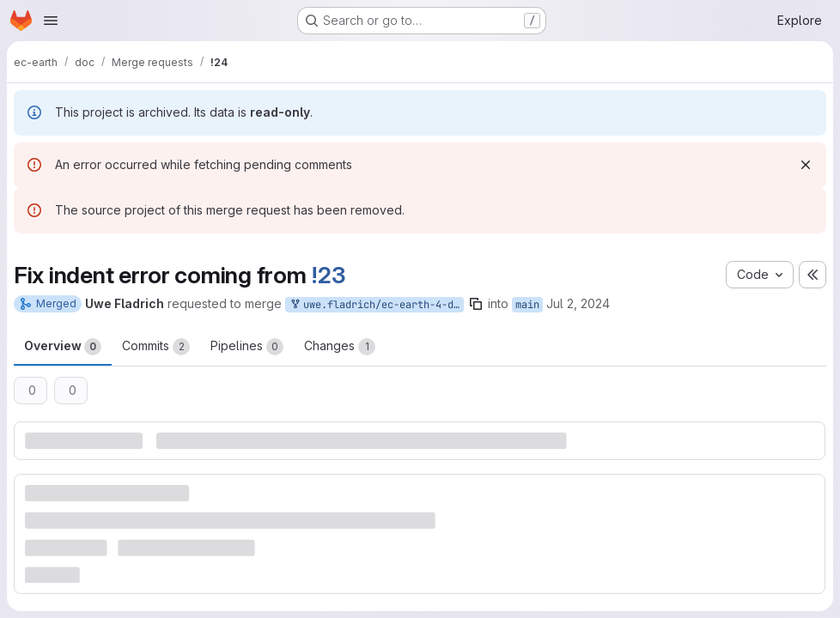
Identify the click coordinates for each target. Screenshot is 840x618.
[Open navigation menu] (51, 21)
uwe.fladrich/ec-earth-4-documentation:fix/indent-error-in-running (376, 305)
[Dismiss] (806, 165)
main (527, 305)
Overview (63, 347)
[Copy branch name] (476, 304)
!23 (328, 275)
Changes (340, 347)
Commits (156, 347)
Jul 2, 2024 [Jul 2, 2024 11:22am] (578, 303)
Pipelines (247, 347)
